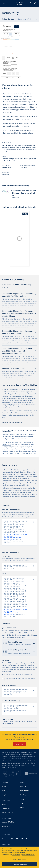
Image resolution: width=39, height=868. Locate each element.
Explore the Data (8, 19)
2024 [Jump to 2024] (34, 66)
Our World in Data (20, 3)
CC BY (21, 76)
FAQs (3, 778)
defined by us (7, 445)
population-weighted (18, 447)
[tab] (5, 32)
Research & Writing (25, 19)
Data (3, 801)
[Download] (26, 76)
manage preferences (28, 855)
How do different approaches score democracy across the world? (21, 80)
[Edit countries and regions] (33, 32)
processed (32, 159)
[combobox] (30, 3)
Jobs (22, 814)
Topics (4, 797)
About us (23, 797)
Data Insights (6, 837)
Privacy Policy (16, 855)
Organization (24, 801)
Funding (23, 805)
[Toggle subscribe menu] (35, 3)
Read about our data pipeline (12, 422)
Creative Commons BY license (13, 492)
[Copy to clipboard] (31, 522)
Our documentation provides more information (21, 676)
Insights (4, 805)
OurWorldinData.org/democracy (11, 76)
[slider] (14, 66)
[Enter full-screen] (35, 76)
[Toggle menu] (4, 3)
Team (22, 810)
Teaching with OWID (8, 823)
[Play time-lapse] (4, 66)
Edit (34, 32)
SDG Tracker (6, 819)
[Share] (31, 76)
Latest (4, 815)
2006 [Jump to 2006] (9, 66)
